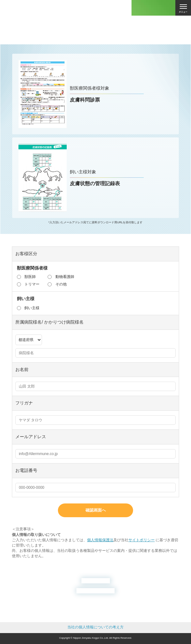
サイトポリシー (142, 540)
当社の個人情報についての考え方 (95, 627)
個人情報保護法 (100, 540)
